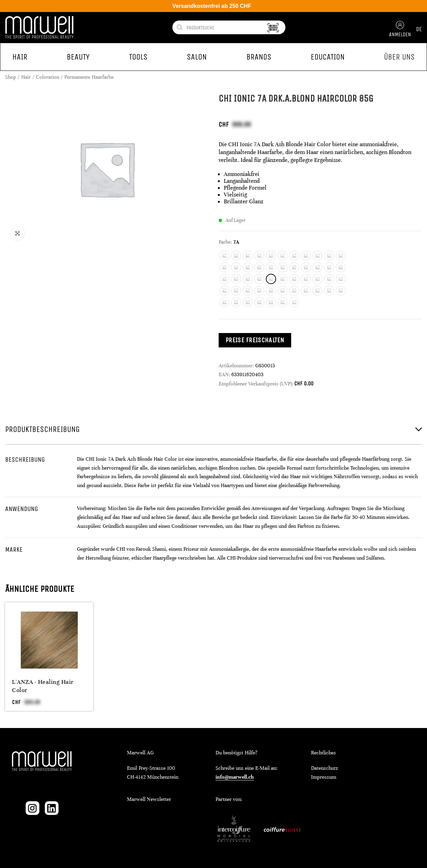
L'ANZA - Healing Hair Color (43, 686)
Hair (26, 77)
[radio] (224, 256)
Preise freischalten (255, 340)
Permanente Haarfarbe (89, 77)
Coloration (48, 77)
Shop (11, 77)
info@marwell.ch (235, 777)
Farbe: (225, 242)
